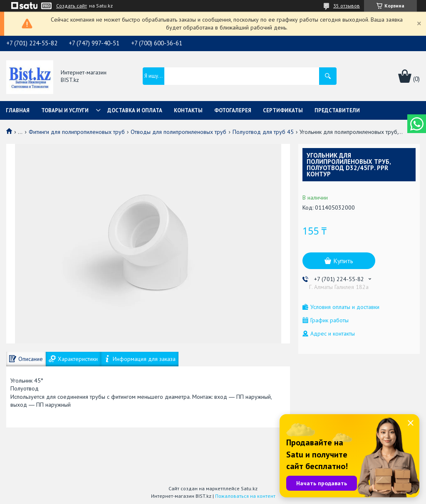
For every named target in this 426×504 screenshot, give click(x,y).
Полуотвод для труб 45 (263, 132)
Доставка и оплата (135, 110)
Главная (18, 110)
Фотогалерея (233, 110)
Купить (343, 261)
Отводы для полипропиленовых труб (178, 132)
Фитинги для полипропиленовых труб (77, 132)
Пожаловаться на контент (245, 496)
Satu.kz (249, 488)
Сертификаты (283, 110)
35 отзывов (347, 6)
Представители (337, 110)
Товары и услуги (65, 110)
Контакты (188, 110)
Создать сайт (72, 6)
